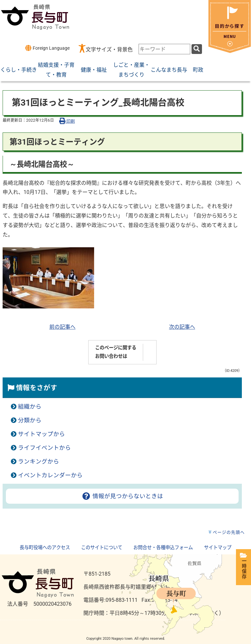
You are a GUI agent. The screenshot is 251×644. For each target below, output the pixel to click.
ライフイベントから (44, 448)
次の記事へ (182, 327)
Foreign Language (47, 48)
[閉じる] (230, 51)
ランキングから (39, 461)
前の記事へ (62, 327)
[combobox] (164, 49)
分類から (30, 420)
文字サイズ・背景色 (109, 50)
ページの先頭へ (229, 532)
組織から (30, 407)
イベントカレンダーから (50, 475)
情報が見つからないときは (122, 496)
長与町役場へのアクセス (45, 548)
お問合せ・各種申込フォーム (163, 548)
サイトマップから (42, 434)
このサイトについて (102, 548)
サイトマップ (218, 548)
